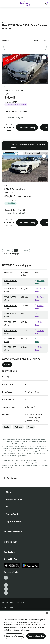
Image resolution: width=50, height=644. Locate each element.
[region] (25, 627)
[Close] (47, 613)
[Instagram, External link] (6, 589)
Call (9, 127)
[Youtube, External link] (6, 585)
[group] (25, 69)
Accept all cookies (36, 636)
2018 (4, 22)
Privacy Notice (8, 607)
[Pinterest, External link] (6, 593)
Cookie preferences (14, 636)
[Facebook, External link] (6, 581)
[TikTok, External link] (6, 578)
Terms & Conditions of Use (13, 602)
